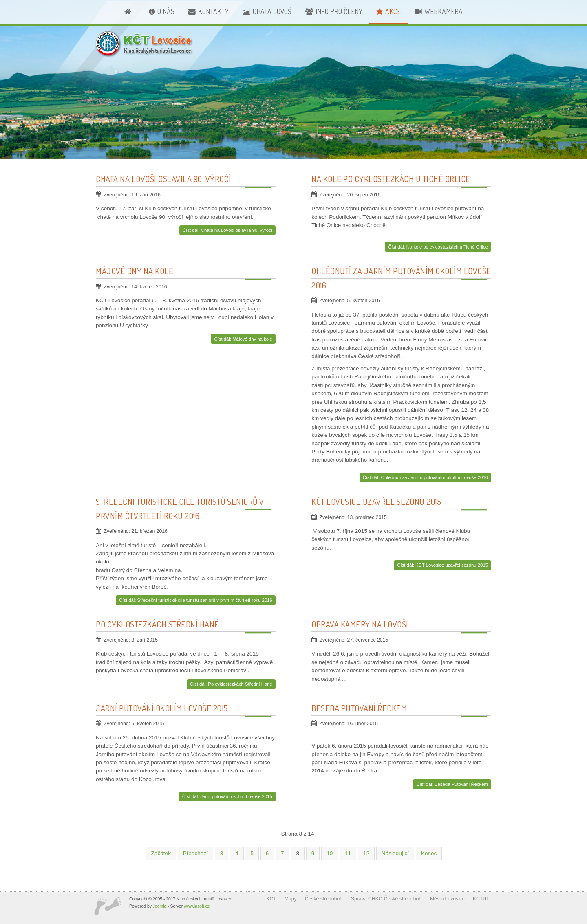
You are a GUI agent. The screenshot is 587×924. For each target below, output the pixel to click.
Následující (395, 853)
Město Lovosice (447, 899)
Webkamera (444, 11)
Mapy (291, 899)
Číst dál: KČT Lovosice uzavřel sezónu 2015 (442, 565)
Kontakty (213, 11)
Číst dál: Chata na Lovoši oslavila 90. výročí (227, 230)
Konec (429, 853)
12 (366, 853)
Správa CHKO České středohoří (386, 899)
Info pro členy (339, 11)
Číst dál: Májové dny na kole (243, 339)
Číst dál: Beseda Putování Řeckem (452, 784)
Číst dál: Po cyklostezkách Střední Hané (231, 684)
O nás (166, 11)
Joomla (160, 906)
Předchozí (195, 853)
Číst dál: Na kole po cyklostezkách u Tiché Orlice (438, 247)
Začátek (161, 853)
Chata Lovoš (272, 11)
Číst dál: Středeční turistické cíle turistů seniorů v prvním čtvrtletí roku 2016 (196, 600)
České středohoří (324, 899)
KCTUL (481, 899)
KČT (271, 899)
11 (348, 853)
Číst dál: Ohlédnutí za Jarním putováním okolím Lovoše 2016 (425, 477)
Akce (393, 11)
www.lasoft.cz (197, 906)
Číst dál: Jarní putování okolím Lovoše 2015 (227, 796)
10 (330, 853)
